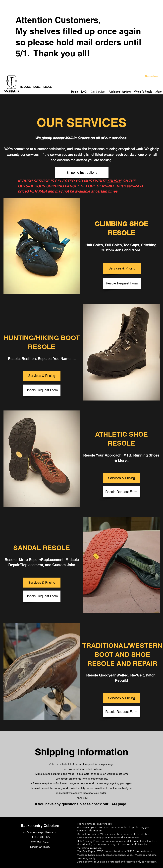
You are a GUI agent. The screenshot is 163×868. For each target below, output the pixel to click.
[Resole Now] (152, 76)
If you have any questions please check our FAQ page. (81, 804)
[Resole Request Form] (122, 283)
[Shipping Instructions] (82, 173)
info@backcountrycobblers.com (40, 832)
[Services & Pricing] (122, 268)
